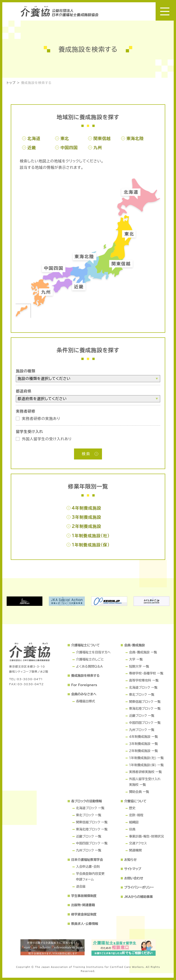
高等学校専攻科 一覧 (144, 680)
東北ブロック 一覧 (142, 695)
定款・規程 (136, 815)
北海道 (34, 138)
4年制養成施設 (86, 508)
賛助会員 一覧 (139, 792)
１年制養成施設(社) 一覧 (146, 758)
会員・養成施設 (135, 645)
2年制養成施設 (86, 526)
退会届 (81, 886)
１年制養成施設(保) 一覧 (146, 765)
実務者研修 (26, 411)
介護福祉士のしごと (90, 659)
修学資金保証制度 (84, 914)
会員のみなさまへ (84, 694)
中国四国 (69, 148)
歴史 (132, 808)
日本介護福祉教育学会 (87, 860)
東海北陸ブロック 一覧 (145, 709)
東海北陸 (135, 138)
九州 (98, 148)
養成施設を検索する (36, 83)
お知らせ (130, 860)
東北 (65, 138)
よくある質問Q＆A (89, 666)
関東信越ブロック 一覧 (145, 702)
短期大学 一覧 (139, 666)
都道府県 (24, 391)
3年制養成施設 (86, 517)
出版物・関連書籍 (83, 905)
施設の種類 (26, 371)
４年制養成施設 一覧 (143, 737)
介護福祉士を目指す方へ (93, 652)
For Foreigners (84, 685)
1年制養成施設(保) (91, 545)
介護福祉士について (85, 645)
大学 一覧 (136, 659)
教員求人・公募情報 (85, 924)
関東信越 (102, 138)
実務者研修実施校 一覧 (145, 772)
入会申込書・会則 (88, 867)
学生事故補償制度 (84, 896)
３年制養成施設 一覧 (143, 744)
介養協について (135, 801)
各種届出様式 (85, 701)
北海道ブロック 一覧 (143, 687)
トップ (11, 83)
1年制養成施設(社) (91, 536)
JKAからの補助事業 (139, 897)
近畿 (32, 148)
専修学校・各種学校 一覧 (146, 673)
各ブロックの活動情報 (86, 801)
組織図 (134, 822)
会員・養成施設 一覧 (143, 652)
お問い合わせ (134, 878)
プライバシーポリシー (139, 887)
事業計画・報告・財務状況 (146, 836)
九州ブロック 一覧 (142, 730)
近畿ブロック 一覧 (142, 716)
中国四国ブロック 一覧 (145, 723)
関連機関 (135, 850)
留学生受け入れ (29, 432)
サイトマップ (133, 869)
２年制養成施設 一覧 (143, 751)
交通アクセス (138, 843)
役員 (132, 829)
